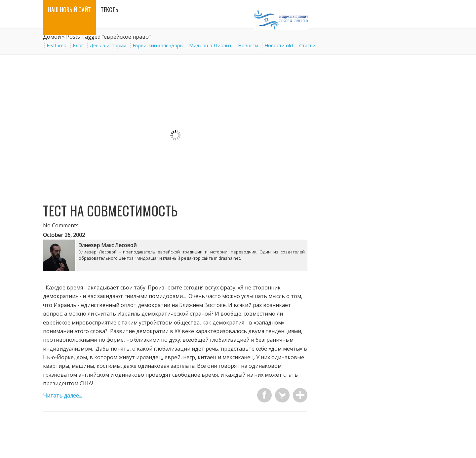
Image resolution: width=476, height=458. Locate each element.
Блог (78, 45)
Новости (248, 45)
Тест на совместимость (110, 210)
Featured (57, 45)
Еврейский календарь (158, 45)
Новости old (279, 45)
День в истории (108, 45)
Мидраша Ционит (210, 45)
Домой (52, 37)
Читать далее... (62, 396)
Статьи (307, 45)
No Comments (61, 225)
